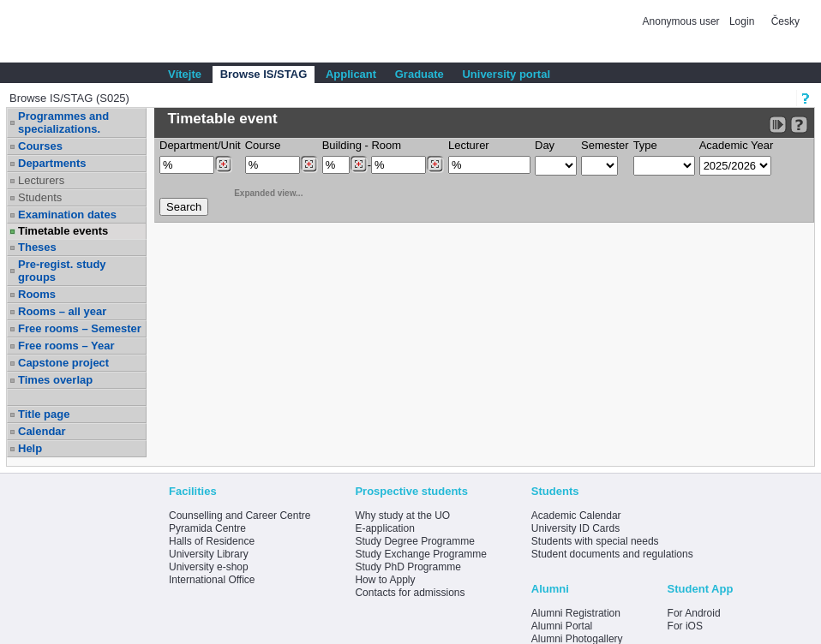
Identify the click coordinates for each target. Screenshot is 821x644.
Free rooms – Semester (80, 328)
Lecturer (469, 145)
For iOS (685, 626)
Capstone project (63, 363)
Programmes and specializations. (63, 122)
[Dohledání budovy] (359, 164)
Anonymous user (683, 21)
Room (386, 145)
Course (263, 145)
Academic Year (737, 145)
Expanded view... (259, 191)
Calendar (42, 431)
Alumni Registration (576, 613)
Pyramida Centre (207, 528)
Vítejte (185, 74)
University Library (209, 554)
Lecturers (41, 180)
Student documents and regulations (612, 554)
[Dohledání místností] (435, 164)
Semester (605, 145)
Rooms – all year (62, 311)
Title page (44, 414)
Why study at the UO (402, 516)
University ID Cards (575, 528)
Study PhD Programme (408, 567)
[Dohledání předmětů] (309, 164)
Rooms (37, 294)
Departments (52, 163)
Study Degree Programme (414, 541)
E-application (384, 528)
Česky (785, 21)
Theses (37, 247)
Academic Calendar (576, 516)
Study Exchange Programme (420, 554)
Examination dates (67, 215)
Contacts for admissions (410, 593)
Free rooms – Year (66, 346)
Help (30, 448)
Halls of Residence (212, 541)
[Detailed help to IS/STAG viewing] (799, 125)
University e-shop (209, 567)
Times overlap (55, 380)
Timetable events (63, 231)
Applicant (351, 74)
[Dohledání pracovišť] (223, 164)
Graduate (419, 74)
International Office (212, 580)
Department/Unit (200, 145)
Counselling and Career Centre (240, 516)
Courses (40, 146)
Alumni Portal (562, 626)
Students (40, 197)
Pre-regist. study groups (62, 271)
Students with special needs (595, 541)
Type (645, 145)
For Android (694, 613)
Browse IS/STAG (264, 74)
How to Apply (385, 580)
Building (342, 145)
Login (742, 21)
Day (545, 145)
